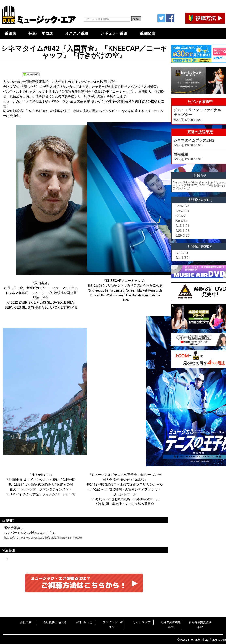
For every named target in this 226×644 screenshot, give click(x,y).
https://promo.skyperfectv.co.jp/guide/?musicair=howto (43, 538)
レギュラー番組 (114, 33)
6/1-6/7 (181, 216)
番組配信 (147, 33)
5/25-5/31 (182, 211)
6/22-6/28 (182, 231)
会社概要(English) (55, 622)
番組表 (10, 33)
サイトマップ (142, 622)
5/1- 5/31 (182, 253)
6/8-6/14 (182, 221)
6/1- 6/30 (182, 258)
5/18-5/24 (182, 206)
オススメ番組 (77, 33)
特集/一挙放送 (41, 33)
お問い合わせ (84, 622)
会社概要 (26, 622)
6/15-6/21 (182, 226)
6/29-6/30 (182, 235)
